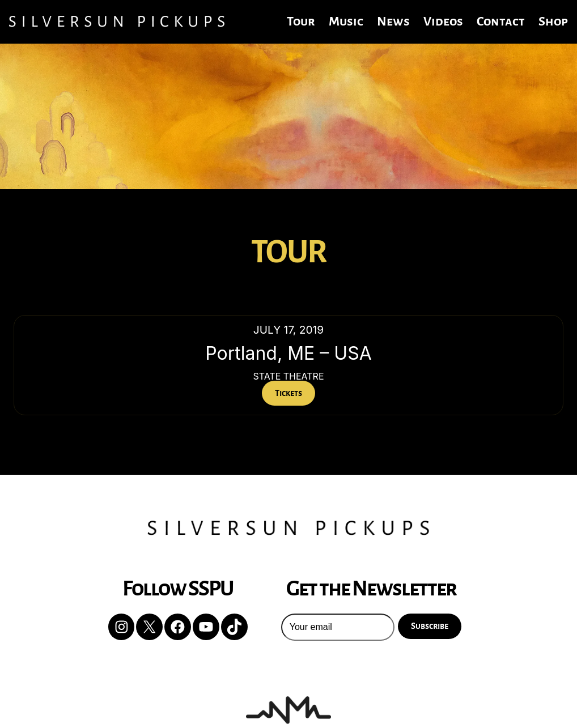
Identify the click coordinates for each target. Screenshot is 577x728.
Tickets (288, 393)
